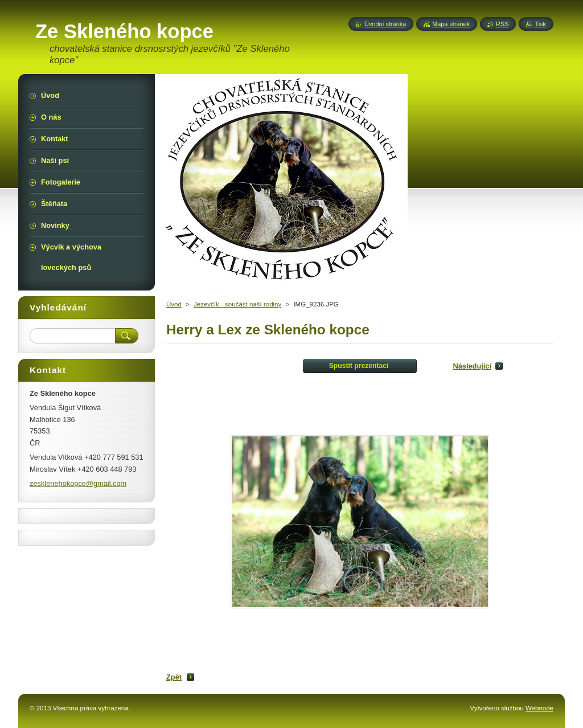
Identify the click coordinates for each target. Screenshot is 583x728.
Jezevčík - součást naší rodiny (237, 304)
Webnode (539, 708)
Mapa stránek (451, 24)
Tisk (540, 24)
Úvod (174, 304)
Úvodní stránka (385, 24)
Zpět (174, 677)
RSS (502, 24)
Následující (472, 366)
